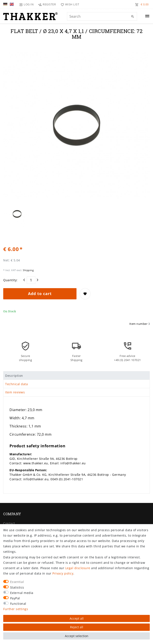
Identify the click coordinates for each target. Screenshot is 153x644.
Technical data (16, 384)
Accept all (77, 618)
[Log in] (27, 4)
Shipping (28, 270)
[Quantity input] (31, 280)
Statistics (17, 587)
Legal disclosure (78, 568)
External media (22, 593)
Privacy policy (63, 573)
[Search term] (102, 16)
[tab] (76, 375)
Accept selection (77, 636)
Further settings (16, 609)
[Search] (133, 17)
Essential (17, 582)
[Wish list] (69, 4)
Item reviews (15, 392)
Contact (9, 523)
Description (14, 376)
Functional (18, 604)
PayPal (15, 598)
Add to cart (40, 294)
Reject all (77, 627)
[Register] (47, 4)
